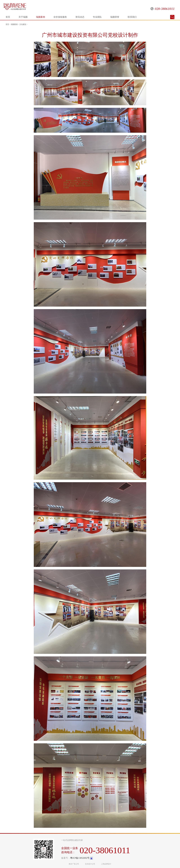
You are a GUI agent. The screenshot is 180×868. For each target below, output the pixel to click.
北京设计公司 (90, 864)
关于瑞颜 (23, 17)
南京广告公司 (74, 864)
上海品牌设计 (106, 864)
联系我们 (132, 17)
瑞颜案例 (40, 17)
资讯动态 (80, 17)
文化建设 (23, 24)
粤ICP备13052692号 (80, 858)
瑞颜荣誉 (115, 17)
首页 (8, 17)
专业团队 (97, 17)
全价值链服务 (60, 17)
